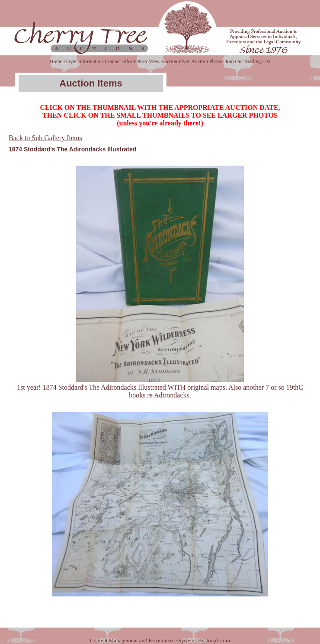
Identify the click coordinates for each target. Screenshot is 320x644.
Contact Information (126, 61)
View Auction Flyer (169, 61)
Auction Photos (207, 61)
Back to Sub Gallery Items (45, 138)
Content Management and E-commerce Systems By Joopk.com (160, 641)
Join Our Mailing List (248, 61)
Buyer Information (83, 61)
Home (56, 61)
